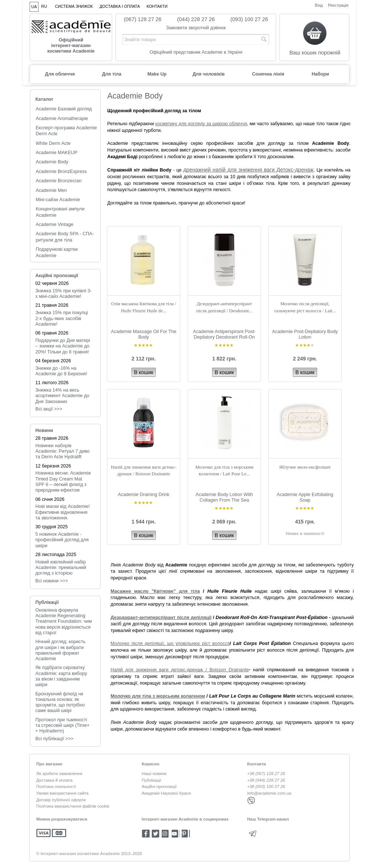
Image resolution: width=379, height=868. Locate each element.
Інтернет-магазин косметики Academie (80, 854)
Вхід (319, 5)
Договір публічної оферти (61, 800)
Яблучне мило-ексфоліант (305, 467)
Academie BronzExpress (61, 172)
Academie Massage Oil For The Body (144, 334)
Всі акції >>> (49, 409)
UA (34, 7)
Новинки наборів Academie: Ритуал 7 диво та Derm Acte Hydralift (63, 451)
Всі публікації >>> (55, 739)
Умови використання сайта (62, 793)
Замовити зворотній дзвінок (196, 28)
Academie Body (52, 162)
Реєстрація (338, 5)
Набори (320, 74)
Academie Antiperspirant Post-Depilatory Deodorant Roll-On (224, 334)
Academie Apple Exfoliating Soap (305, 497)
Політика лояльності (56, 786)
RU (44, 6)
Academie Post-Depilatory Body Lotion (305, 334)
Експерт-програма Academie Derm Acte (66, 131)
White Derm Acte (53, 143)
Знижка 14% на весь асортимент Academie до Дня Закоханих (63, 396)
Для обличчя (60, 74)
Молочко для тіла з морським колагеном (158, 696)
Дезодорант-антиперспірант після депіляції (161, 618)
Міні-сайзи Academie (58, 200)
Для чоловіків (209, 74)
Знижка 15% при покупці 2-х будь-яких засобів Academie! (62, 318)
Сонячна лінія (268, 74)
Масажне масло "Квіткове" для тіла (155, 591)
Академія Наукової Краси (166, 793)
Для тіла (112, 74)
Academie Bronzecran (58, 181)
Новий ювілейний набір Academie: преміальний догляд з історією (61, 568)
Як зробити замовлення (59, 774)
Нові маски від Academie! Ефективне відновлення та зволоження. (63, 512)
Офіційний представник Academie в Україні (196, 52)
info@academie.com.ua (269, 793)
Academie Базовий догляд (64, 109)
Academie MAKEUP (56, 153)
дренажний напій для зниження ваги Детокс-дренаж (248, 170)
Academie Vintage (54, 225)
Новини (44, 430)
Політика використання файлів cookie (73, 806)
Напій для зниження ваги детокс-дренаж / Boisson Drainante (180, 670)
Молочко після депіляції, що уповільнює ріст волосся (170, 643)
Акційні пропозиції (57, 276)
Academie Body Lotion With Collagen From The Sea (224, 497)
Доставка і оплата (120, 6)
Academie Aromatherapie (62, 119)
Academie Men (51, 190)
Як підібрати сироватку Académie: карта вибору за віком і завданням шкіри (61, 676)
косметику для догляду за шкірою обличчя (201, 124)
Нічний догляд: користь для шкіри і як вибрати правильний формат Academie (61, 650)
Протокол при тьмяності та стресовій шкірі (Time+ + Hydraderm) (63, 726)
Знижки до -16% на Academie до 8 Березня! (61, 371)
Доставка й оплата (54, 780)
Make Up (157, 74)
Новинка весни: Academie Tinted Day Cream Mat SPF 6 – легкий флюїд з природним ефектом (63, 482)
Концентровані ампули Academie (60, 212)
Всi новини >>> (52, 581)
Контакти (157, 6)
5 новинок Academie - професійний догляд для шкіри (62, 540)
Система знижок (74, 6)
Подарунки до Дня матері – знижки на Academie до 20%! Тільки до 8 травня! (63, 346)
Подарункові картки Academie (57, 252)
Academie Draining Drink (143, 495)
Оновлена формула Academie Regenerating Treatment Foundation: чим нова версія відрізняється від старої (64, 621)
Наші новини (154, 774)
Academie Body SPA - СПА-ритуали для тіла (65, 237)
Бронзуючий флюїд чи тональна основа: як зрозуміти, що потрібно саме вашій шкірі (60, 702)
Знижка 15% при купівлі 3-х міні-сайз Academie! (64, 294)
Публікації (47, 602)
